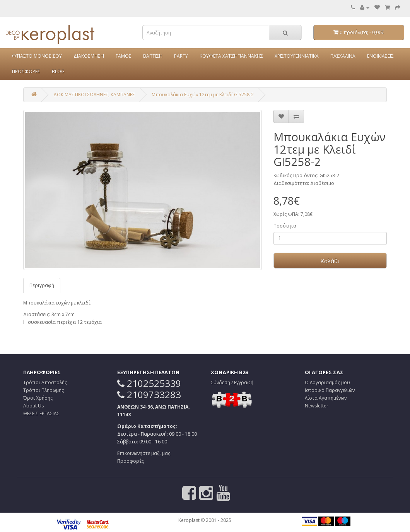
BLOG (58, 71)
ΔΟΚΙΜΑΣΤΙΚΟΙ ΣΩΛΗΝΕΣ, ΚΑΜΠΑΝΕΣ (94, 95)
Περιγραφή (42, 285)
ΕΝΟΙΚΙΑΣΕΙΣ (380, 56)
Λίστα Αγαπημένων (326, 398)
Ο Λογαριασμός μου (327, 382)
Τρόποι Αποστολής (45, 382)
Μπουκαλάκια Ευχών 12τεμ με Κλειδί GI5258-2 (203, 95)
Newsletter (317, 406)
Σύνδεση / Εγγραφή (232, 382)
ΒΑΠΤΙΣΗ (153, 56)
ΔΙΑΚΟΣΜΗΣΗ (89, 56)
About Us (33, 406)
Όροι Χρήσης (38, 398)
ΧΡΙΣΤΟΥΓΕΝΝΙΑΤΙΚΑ (297, 56)
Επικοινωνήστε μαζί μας (144, 453)
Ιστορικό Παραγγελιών (330, 390)
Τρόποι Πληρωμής (44, 390)
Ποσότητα (285, 226)
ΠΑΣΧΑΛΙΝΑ (343, 56)
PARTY (181, 56)
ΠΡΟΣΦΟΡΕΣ (26, 71)
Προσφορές (131, 461)
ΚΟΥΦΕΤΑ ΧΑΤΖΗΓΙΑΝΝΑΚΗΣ (231, 56)
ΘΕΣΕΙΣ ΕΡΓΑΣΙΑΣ (41, 413)
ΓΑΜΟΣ (124, 56)
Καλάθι (330, 261)
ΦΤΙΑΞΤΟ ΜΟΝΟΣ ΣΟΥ (37, 56)
